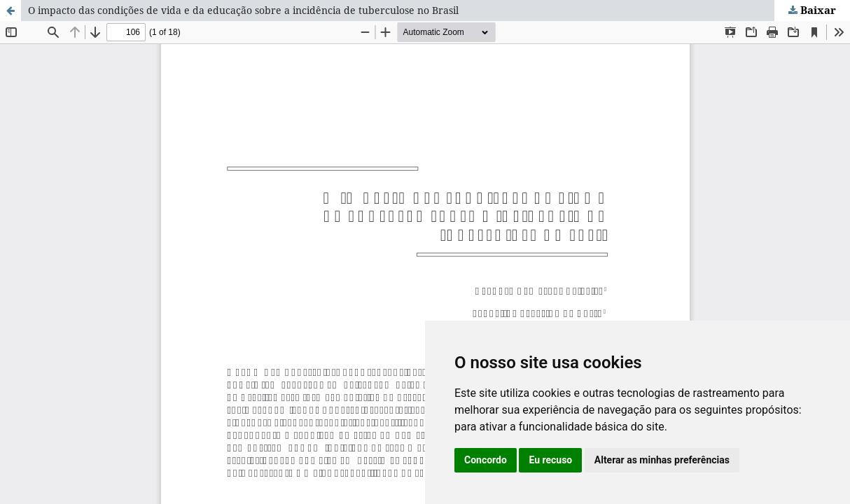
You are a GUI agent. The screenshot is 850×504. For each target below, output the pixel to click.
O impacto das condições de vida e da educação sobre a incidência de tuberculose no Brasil (243, 10)
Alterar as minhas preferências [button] (662, 460)
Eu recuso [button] (550, 460)
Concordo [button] (486, 460)
